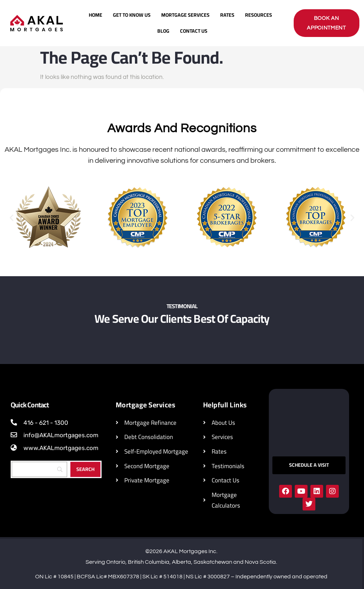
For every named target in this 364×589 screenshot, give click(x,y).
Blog (163, 31)
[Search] (39, 469)
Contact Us (194, 31)
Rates (227, 15)
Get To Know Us (132, 15)
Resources (259, 15)
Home (96, 15)
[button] (12, 218)
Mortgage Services (185, 15)
